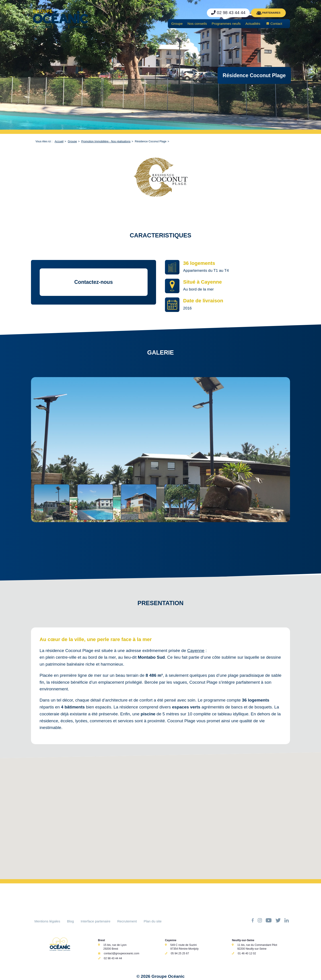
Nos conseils (197, 24)
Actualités (253, 24)
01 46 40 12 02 (247, 953)
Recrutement (127, 921)
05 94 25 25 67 (180, 953)
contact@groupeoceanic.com (122, 953)
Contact (276, 24)
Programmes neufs (226, 24)
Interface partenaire (96, 921)
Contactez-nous (94, 282)
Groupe (177, 24)
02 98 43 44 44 (113, 958)
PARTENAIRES (268, 13)
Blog (71, 921)
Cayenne (196, 651)
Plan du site (153, 921)
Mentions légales (47, 921)
